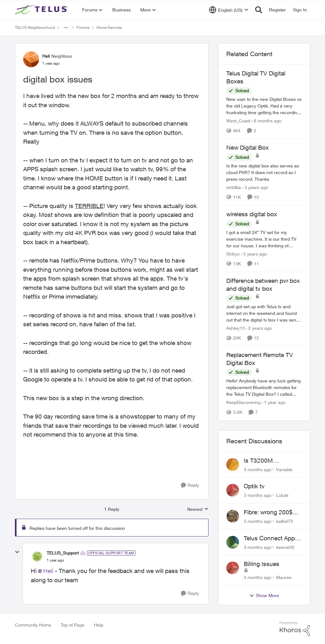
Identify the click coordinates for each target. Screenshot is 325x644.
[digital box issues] (55, 560)
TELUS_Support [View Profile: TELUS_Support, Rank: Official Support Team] (63, 553)
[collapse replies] (17, 552)
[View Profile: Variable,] (233, 465)
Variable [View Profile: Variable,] (284, 469)
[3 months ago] (258, 469)
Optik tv (254, 486)
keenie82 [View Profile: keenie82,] (285, 547)
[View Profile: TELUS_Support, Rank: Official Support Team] (37, 556)
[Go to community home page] (42, 10)
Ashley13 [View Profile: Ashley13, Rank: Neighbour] (235, 328)
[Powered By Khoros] (295, 629)
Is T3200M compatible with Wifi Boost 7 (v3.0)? (271, 461)
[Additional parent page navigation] (66, 28)
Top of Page (73, 625)
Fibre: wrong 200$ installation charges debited (270, 512)
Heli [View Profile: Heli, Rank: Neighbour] (46, 56)
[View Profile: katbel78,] (233, 516)
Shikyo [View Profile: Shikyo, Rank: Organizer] (233, 254)
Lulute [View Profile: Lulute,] (282, 495)
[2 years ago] (259, 328)
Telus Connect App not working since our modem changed (273, 538)
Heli (48, 571)
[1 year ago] (274, 403)
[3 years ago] (255, 187)
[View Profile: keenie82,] (233, 542)
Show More (264, 595)
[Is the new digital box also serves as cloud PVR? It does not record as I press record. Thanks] (264, 172)
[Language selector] (229, 10)
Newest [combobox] (198, 509)
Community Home (33, 625)
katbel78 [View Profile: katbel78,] (285, 521)
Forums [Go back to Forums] (83, 27)
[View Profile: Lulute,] (233, 490)
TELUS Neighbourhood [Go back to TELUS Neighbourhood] (35, 27)
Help (99, 625)
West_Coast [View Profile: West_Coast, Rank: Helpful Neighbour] (238, 121)
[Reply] (190, 485)
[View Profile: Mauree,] (233, 568)
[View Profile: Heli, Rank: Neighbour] (31, 59)
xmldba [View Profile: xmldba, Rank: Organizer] (234, 187)
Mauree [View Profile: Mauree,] (284, 577)
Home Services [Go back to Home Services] (109, 27)
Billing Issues (262, 564)
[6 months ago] (267, 121)
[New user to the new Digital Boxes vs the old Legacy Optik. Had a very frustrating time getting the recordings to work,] (264, 106)
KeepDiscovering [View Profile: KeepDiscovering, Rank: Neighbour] (243, 403)
